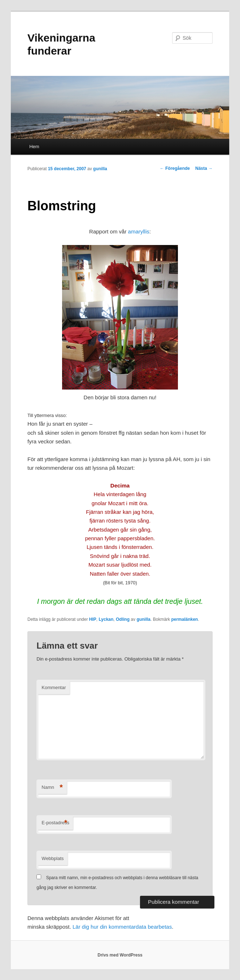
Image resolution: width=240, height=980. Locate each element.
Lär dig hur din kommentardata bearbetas (122, 927)
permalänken (184, 619)
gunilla (100, 169)
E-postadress (55, 823)
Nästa (204, 168)
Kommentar (54, 687)
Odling (123, 619)
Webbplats (53, 858)
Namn (52, 788)
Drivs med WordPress (120, 955)
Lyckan (106, 619)
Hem (34, 147)
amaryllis (139, 231)
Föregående (175, 168)
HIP (93, 619)
